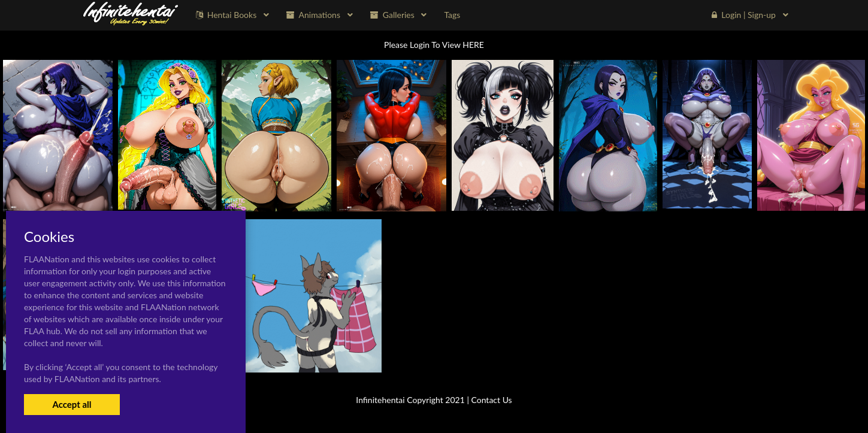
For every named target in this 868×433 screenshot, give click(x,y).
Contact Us (492, 400)
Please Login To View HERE (434, 45)
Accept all (72, 404)
